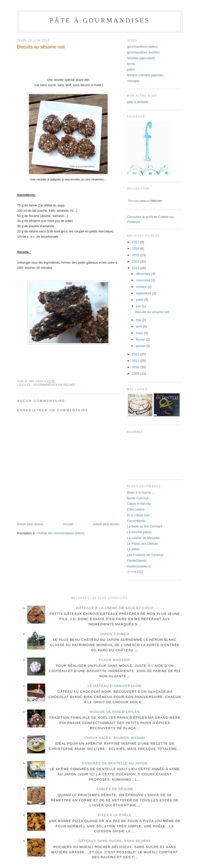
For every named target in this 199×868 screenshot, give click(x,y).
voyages (133, 81)
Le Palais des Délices (143, 544)
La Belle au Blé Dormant (145, 526)
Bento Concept (138, 498)
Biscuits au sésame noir (152, 312)
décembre (143, 274)
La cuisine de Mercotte (143, 538)
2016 (136, 249)
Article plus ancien (106, 524)
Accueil (68, 524)
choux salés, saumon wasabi (115, 738)
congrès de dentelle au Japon (115, 763)
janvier (141, 346)
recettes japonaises (141, 58)
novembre (143, 280)
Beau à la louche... (141, 492)
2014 (136, 261)
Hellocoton (156, 201)
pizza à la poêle (115, 815)
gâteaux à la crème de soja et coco (115, 608)
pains (131, 69)
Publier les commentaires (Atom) (61, 533)
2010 (136, 367)
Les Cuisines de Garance (145, 555)
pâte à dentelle (138, 102)
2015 (136, 255)
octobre (142, 287)
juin (139, 306)
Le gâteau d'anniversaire (115, 686)
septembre (144, 293)
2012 (136, 354)
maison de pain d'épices (115, 712)
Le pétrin (133, 549)
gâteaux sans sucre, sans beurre (115, 841)
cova (143, 201)
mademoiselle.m (139, 566)
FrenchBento (136, 521)
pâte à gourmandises (100, 20)
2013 (136, 268)
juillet (140, 300)
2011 (136, 361)
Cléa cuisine (136, 509)
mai (139, 320)
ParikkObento (137, 561)
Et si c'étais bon (138, 515)
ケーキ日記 (135, 572)
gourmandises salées (142, 47)
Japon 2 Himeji (115, 634)
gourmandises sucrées (143, 52)
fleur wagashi (115, 660)
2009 (136, 374)
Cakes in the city (139, 504)
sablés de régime (115, 789)
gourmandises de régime (54, 385)
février (141, 339)
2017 (136, 242)
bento (131, 64)
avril (139, 326)
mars (140, 333)
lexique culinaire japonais (145, 75)
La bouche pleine (139, 532)
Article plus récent (30, 524)
